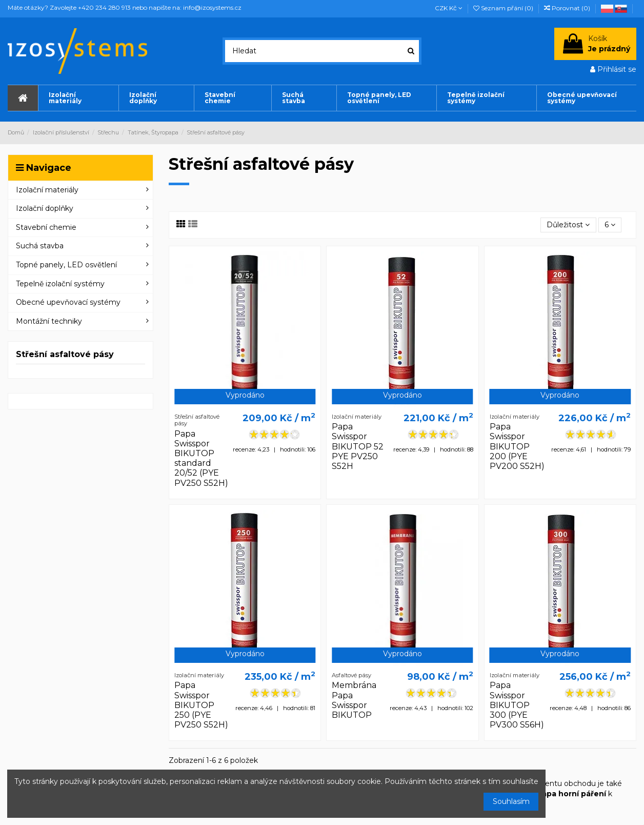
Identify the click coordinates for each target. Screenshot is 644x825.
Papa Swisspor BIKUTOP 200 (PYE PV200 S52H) (517, 446)
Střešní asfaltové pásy (65, 354)
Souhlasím (511, 801)
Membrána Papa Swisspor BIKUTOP (354, 700)
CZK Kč (449, 8)
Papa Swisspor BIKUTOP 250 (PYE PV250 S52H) (201, 705)
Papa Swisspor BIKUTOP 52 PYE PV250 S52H (358, 446)
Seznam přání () (504, 8)
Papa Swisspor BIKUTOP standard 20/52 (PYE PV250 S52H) (201, 458)
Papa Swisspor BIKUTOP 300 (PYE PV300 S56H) (517, 705)
